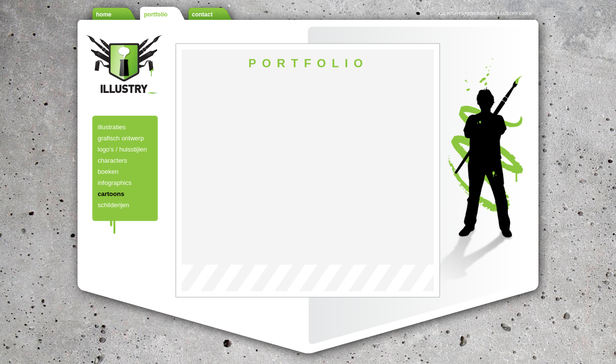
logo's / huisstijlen (122, 149)
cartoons (111, 194)
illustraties (112, 127)
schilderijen (114, 205)
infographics (115, 183)
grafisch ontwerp (121, 138)
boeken (108, 172)
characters (113, 160)
